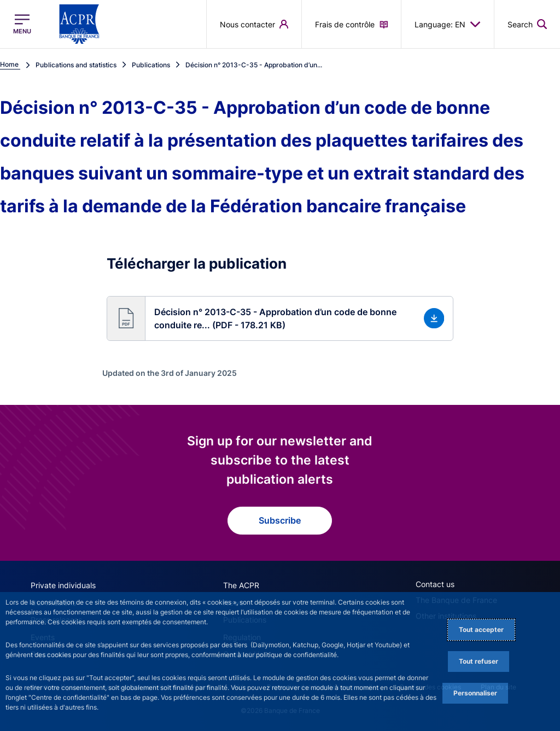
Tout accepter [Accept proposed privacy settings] (481, 630)
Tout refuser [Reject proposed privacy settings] (479, 661)
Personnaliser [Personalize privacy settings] (475, 693)
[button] (527, 24)
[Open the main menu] (22, 24)
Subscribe (280, 520)
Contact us (435, 584)
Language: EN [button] (448, 24)
